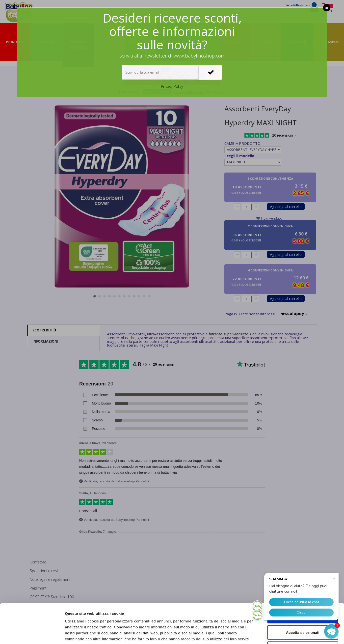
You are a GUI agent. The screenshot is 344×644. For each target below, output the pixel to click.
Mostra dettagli (261, 634)
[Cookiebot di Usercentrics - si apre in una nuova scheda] (32, 634)
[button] (331, 631)
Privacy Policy (172, 86)
